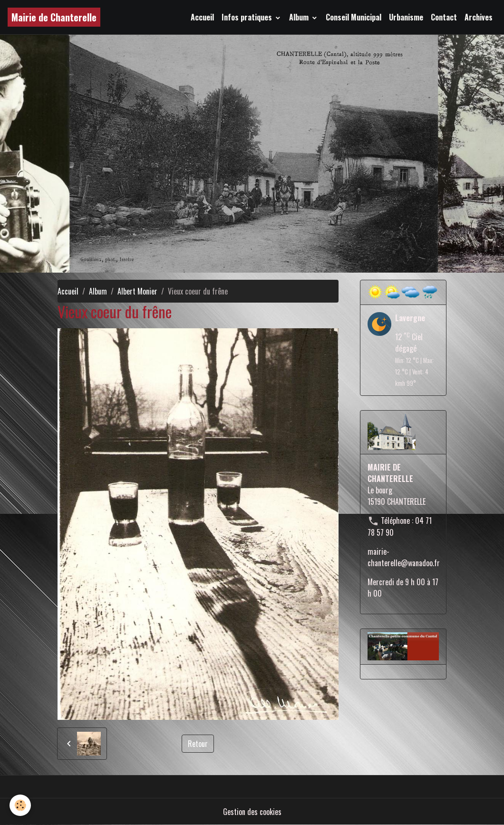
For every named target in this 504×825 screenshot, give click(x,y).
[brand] (54, 17)
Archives (479, 17)
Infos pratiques (248, 17)
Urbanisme (406, 17)
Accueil (202, 17)
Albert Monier (137, 291)
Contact (444, 17)
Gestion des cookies (252, 812)
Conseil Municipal (354, 17)
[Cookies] (20, 805)
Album (300, 17)
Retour (198, 744)
